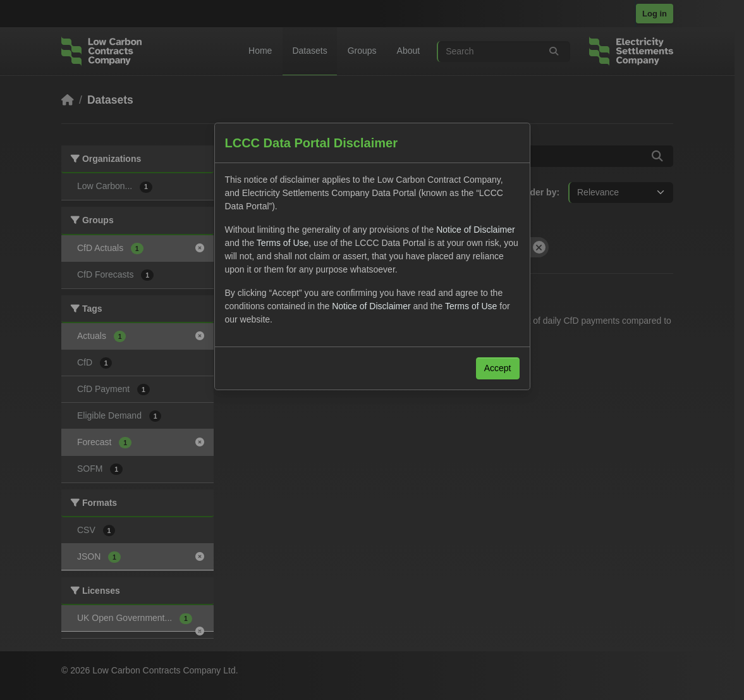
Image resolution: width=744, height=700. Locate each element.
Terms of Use (283, 243)
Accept (498, 368)
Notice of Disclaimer (475, 230)
